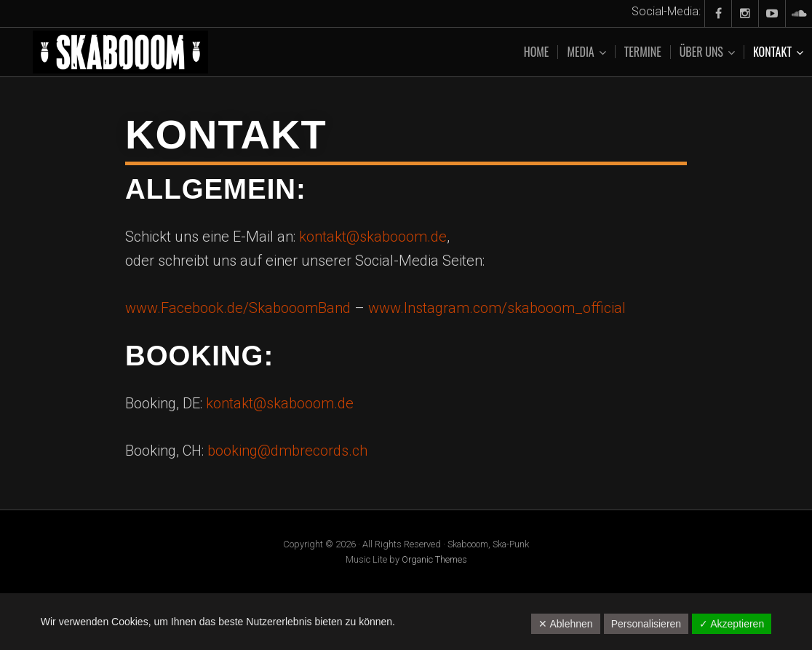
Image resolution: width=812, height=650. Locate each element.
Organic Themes (434, 559)
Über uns (701, 52)
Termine (643, 52)
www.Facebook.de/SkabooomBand (238, 308)
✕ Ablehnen (565, 624)
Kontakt (772, 52)
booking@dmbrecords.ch (287, 451)
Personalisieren (646, 624)
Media (580, 52)
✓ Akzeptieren (732, 624)
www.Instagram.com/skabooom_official (497, 308)
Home (537, 52)
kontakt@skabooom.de (373, 237)
